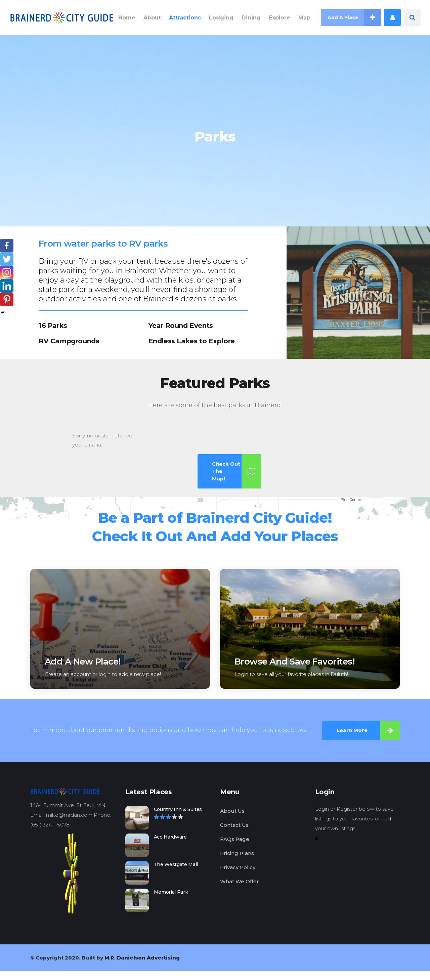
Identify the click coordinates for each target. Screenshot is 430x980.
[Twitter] (7, 259)
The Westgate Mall (176, 864)
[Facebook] (7, 246)
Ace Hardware (170, 837)
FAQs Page (235, 839)
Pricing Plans (237, 853)
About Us (232, 811)
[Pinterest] (7, 299)
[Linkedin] (7, 286)
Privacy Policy (238, 867)
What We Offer (240, 881)
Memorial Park (171, 892)
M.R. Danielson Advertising (142, 958)
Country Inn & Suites (178, 809)
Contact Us (234, 825)
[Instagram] (7, 272)
